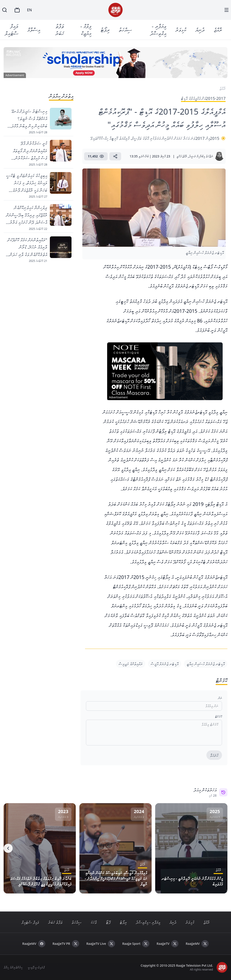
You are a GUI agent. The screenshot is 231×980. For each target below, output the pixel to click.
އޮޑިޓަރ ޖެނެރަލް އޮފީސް (165, 664)
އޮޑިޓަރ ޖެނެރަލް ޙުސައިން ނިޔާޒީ (206, 664)
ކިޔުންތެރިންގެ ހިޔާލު (13, 967)
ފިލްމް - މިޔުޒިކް (86, 30)
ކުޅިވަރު (181, 30)
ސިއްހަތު (125, 30)
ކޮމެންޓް (218, 716)
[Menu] (226, 10)
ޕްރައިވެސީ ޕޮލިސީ (36, 967)
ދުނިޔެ (200, 30)
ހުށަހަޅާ (214, 755)
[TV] (17, 10)
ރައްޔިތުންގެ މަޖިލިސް (131, 664)
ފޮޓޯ (108, 922)
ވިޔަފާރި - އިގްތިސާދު (158, 30)
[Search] (5, 10)
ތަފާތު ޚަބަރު (60, 30)
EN (29, 10)
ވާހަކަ (94, 922)
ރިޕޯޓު (105, 30)
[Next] (8, 848)
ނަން (220, 698)
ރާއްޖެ (218, 30)
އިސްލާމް (34, 30)
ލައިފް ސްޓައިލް (12, 30)
